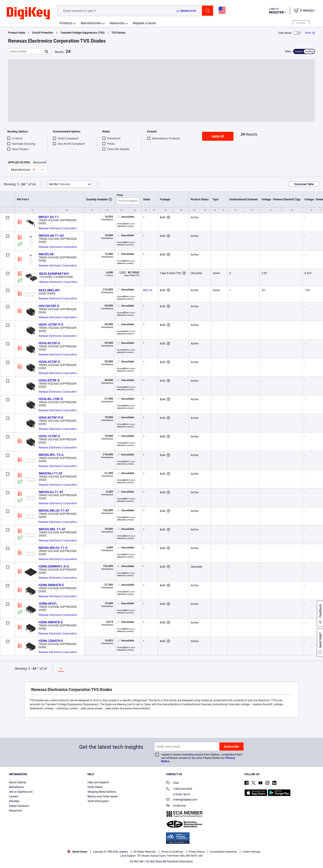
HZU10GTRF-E (49, 306)
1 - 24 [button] (21, 184)
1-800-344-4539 (179, 789)
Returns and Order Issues (103, 797)
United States (77, 852)
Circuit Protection (43, 33)
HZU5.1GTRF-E (49, 436)
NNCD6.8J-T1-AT (51, 492)
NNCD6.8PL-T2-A (51, 455)
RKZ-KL (148, 290)
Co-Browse (176, 806)
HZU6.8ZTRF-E (49, 380)
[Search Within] (26, 51)
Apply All (218, 136)
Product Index (17, 33)
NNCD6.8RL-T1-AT (52, 529)
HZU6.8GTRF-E (49, 343)
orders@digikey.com (182, 800)
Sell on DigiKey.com (21, 792)
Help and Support (98, 782)
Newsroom (16, 811)
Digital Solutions (19, 806)
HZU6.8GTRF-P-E (51, 418)
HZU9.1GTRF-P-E (51, 325)
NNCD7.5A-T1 (49, 217)
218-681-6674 (178, 794)
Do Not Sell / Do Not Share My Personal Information (161, 862)
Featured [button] (59, 184)
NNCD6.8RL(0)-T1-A (53, 548)
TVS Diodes (118, 33)
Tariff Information (98, 801)
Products (66, 23)
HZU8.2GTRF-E (49, 362)
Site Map (14, 801)
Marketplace (16, 787)
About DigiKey (18, 782)
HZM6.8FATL (48, 604)
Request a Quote (144, 23)
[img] (28, 13)
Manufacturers (91, 23)
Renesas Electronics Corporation (58, 228)
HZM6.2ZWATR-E (51, 641)
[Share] (310, 33)
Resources (117, 23)
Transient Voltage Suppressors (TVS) (82, 33)
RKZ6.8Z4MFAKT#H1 (54, 274)
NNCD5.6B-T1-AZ (51, 236)
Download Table (304, 184)
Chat (172, 783)
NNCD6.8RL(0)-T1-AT (54, 511)
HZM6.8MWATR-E (51, 585)
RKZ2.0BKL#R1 (49, 290)
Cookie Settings (251, 852)
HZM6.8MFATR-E (51, 622)
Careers (14, 797)
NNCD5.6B (46, 254)
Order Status (95, 787)
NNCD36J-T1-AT (51, 473)
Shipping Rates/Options (102, 792)
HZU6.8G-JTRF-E (51, 399)
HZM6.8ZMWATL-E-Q (54, 566)
